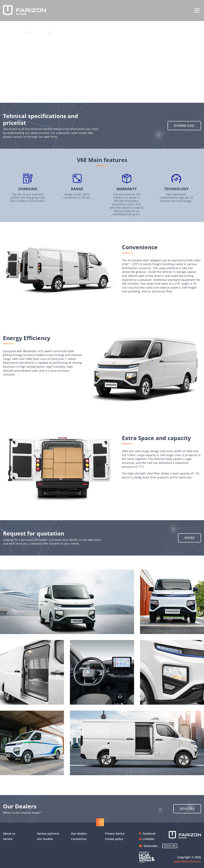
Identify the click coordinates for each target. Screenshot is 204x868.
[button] (184, 126)
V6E (54, 32)
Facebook (149, 834)
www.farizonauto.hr (187, 861)
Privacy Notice (115, 834)
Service (8, 839)
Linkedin (149, 839)
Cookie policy (114, 839)
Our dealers (79, 834)
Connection (79, 839)
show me (170, 846)
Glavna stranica (14, 32)
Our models (38, 32)
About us (9, 834)
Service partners (48, 834)
